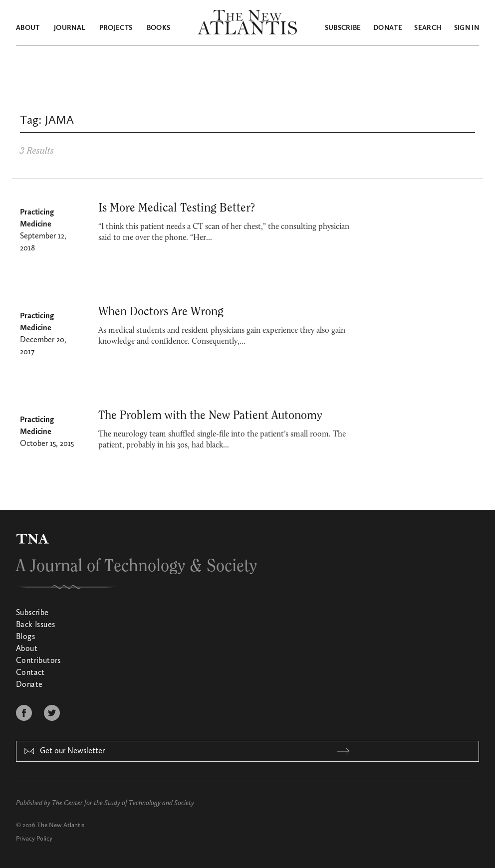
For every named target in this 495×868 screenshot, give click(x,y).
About (28, 28)
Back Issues (35, 625)
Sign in (467, 28)
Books (159, 28)
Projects (116, 28)
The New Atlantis (61, 825)
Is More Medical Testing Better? (177, 208)
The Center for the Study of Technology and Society (123, 803)
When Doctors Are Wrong (161, 312)
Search (428, 28)
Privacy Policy (34, 839)
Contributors (38, 661)
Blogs (25, 637)
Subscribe (343, 28)
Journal (69, 28)
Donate (388, 28)
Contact (30, 673)
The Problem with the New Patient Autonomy (210, 416)
